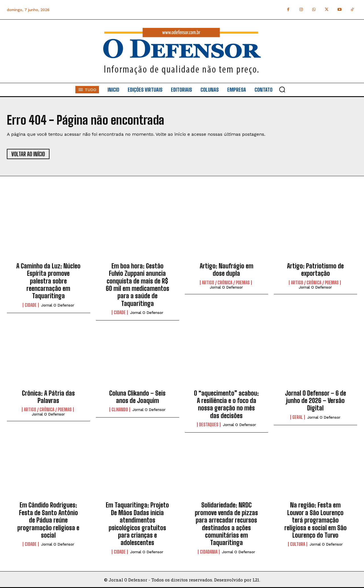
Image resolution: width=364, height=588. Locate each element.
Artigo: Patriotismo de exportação (315, 270)
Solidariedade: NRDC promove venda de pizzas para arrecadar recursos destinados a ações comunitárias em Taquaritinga (226, 524)
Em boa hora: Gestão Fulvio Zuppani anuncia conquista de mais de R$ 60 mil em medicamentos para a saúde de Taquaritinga (137, 285)
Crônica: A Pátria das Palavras (48, 397)
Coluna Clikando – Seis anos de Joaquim (137, 397)
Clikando (120, 410)
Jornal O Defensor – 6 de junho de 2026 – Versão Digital (316, 401)
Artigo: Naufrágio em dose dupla (227, 270)
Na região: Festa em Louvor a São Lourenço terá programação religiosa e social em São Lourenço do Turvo (316, 520)
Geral (298, 417)
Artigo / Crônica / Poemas (226, 283)
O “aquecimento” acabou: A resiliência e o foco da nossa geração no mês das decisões (226, 404)
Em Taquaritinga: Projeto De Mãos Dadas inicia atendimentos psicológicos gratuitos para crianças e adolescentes (137, 524)
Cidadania (209, 552)
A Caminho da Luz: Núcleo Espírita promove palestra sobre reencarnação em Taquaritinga (48, 281)
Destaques (209, 425)
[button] (282, 89)
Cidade (31, 305)
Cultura (298, 544)
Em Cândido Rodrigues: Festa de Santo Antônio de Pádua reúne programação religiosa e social (48, 520)
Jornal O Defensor (58, 305)
